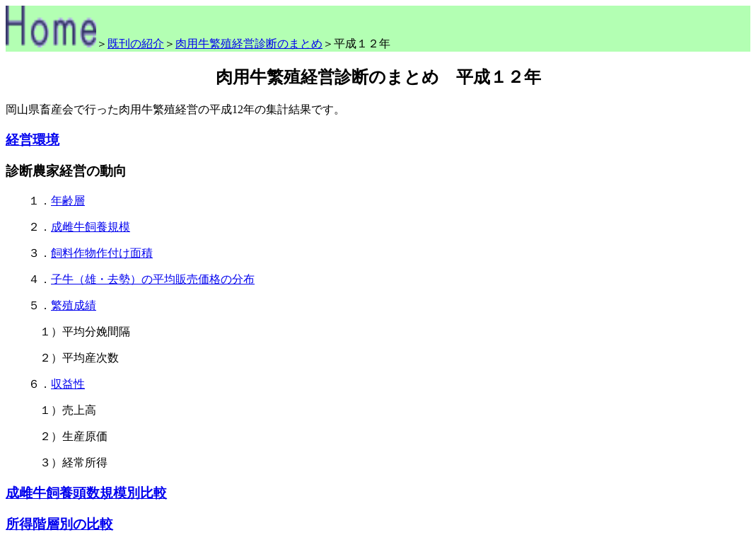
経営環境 (33, 140)
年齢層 (68, 201)
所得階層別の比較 (59, 524)
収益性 (68, 384)
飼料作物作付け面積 (102, 253)
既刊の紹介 (136, 44)
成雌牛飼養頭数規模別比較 (86, 493)
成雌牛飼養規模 (91, 227)
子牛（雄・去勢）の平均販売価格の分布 (153, 279)
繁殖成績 (74, 305)
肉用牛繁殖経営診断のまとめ (249, 44)
